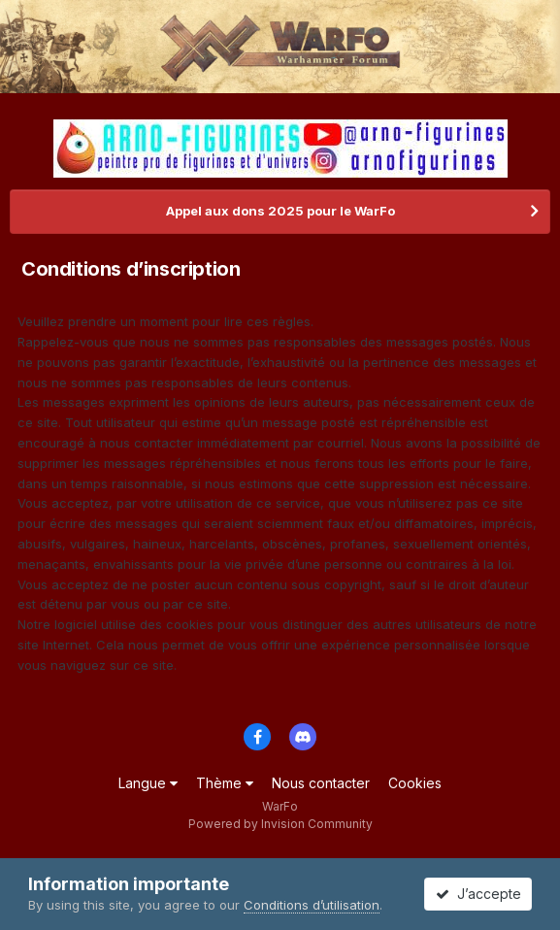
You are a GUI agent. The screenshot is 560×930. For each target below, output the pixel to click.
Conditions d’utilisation (312, 905)
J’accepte (478, 894)
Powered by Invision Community (280, 824)
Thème (225, 783)
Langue (148, 783)
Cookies (415, 783)
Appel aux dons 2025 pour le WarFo (280, 211)
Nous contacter (321, 783)
